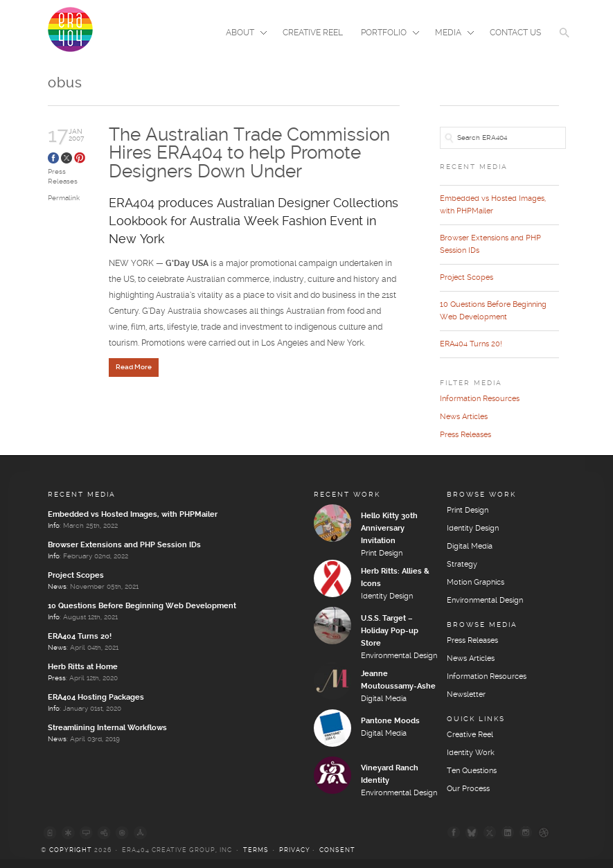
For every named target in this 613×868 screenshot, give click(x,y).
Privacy (295, 850)
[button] (565, 42)
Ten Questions (472, 771)
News (57, 587)
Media (450, 34)
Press (57, 678)
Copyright (71, 850)
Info (54, 526)
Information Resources (480, 399)
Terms (256, 850)
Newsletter (466, 695)
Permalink (64, 198)
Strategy (462, 565)
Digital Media (384, 699)
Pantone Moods (390, 721)
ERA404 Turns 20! (471, 344)
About (242, 34)
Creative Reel (313, 33)
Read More (134, 367)
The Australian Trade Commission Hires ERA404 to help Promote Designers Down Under (249, 153)
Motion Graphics (476, 583)
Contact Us (515, 33)
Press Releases (465, 435)
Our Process (468, 789)
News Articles (464, 417)
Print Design (382, 553)
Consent (337, 850)
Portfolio (386, 34)
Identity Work (471, 753)
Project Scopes (467, 278)
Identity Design (387, 596)
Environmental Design (399, 656)
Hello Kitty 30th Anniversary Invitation (389, 529)
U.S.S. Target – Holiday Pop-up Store (390, 631)
